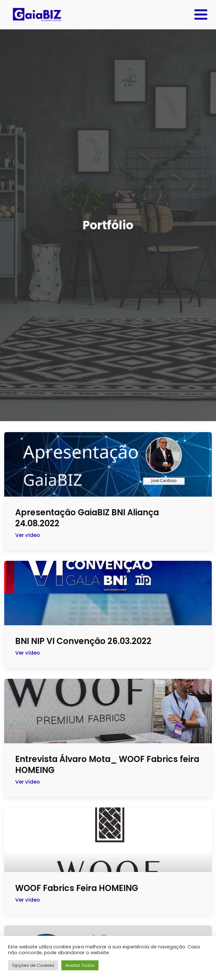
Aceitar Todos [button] (80, 965)
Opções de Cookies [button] (33, 965)
